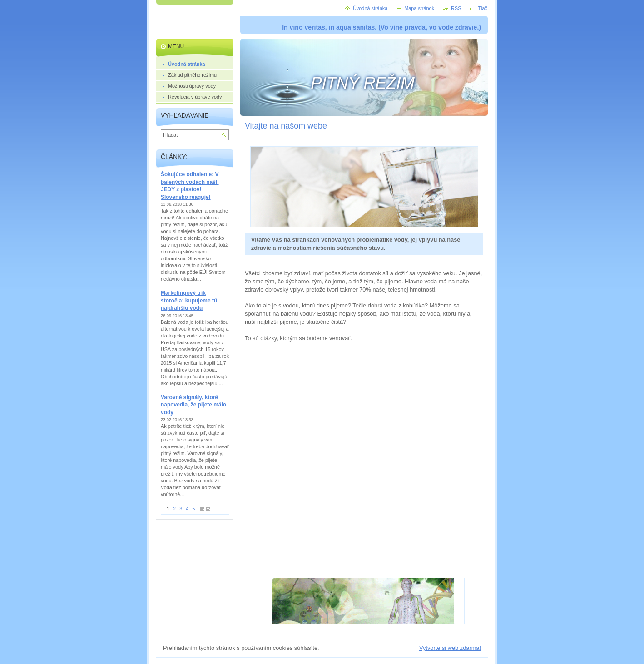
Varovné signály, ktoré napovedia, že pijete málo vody (193, 405)
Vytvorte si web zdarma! (450, 648)
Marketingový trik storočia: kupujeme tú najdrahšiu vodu (189, 300)
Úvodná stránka (370, 8)
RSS (456, 8)
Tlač (483, 8)
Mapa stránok (419, 8)
